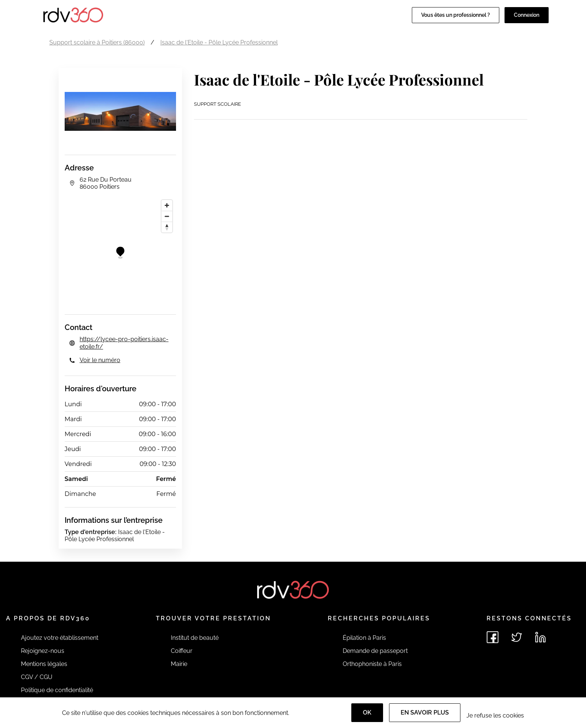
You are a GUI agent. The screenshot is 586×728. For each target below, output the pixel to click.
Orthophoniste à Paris (372, 664)
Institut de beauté (195, 638)
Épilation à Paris (364, 638)
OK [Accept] (367, 712)
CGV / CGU (37, 677)
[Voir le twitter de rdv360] (516, 637)
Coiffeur (182, 651)
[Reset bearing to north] (167, 227)
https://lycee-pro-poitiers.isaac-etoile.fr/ (124, 343)
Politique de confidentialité (57, 690)
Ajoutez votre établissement (60, 638)
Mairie (179, 664)
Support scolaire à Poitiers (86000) (97, 42)
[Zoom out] (167, 216)
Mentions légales (44, 664)
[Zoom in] (167, 205)
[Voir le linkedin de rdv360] (540, 637)
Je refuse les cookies (495, 715)
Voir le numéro (100, 360)
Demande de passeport (375, 651)
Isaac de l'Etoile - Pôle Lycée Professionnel (219, 42)
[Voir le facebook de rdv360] (493, 637)
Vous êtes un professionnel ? (456, 15)
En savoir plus (425, 712)
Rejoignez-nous (43, 651)
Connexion (527, 15)
